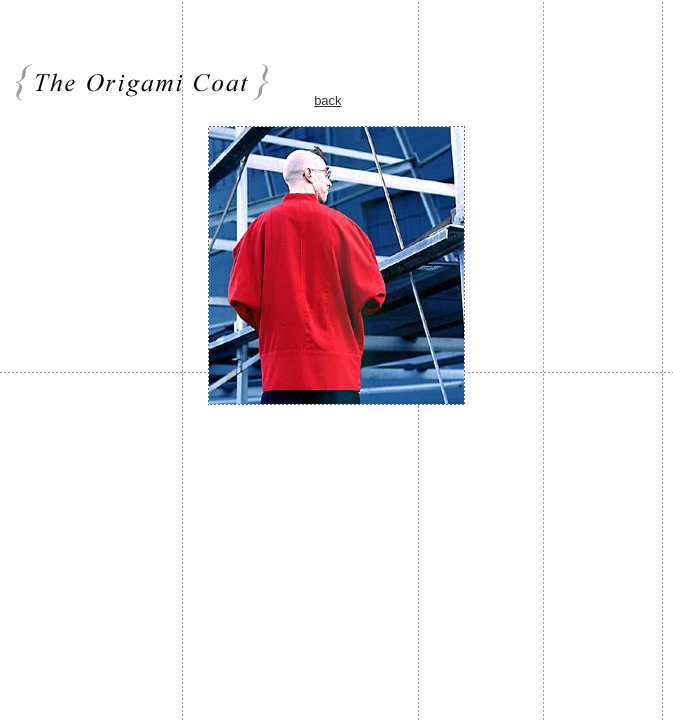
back (327, 100)
